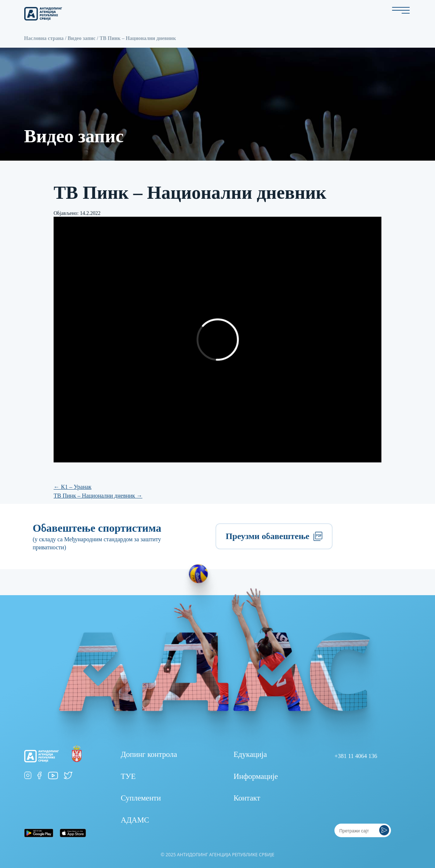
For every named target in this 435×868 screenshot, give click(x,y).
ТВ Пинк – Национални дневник (98, 496)
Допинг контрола (149, 754)
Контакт (247, 798)
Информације (256, 776)
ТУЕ (128, 776)
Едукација (250, 754)
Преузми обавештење (274, 536)
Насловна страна (44, 38)
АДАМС (135, 820)
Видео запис (81, 38)
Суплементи (141, 798)
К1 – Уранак (72, 487)
